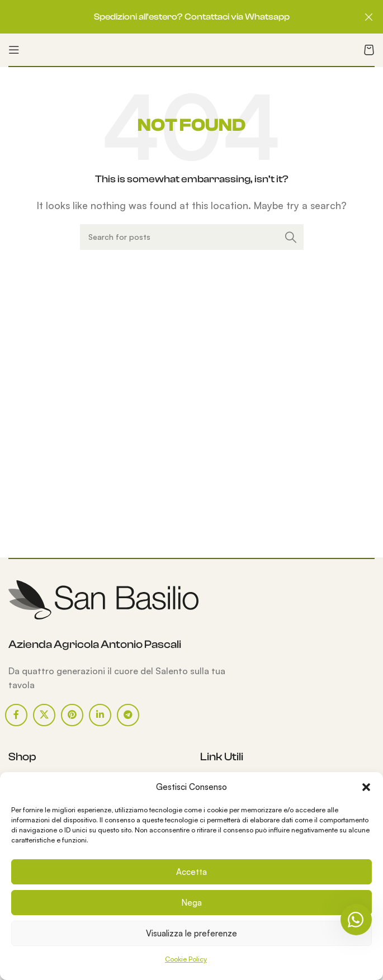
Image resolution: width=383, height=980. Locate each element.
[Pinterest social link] (72, 715)
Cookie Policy (186, 959)
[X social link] (44, 715)
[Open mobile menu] (14, 50)
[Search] (192, 237)
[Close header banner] (369, 17)
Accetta (191, 872)
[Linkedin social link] (100, 715)
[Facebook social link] (16, 715)
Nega (191, 903)
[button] (366, 787)
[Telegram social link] (128, 715)
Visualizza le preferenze (191, 933)
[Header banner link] (175, 17)
